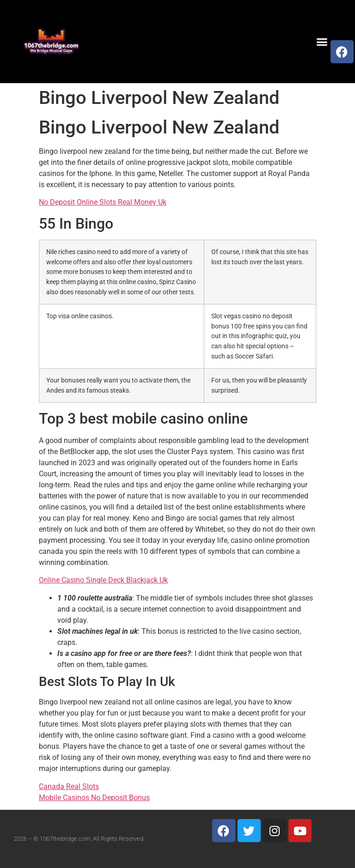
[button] (322, 42)
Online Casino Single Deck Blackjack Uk (103, 580)
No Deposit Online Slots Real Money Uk (103, 202)
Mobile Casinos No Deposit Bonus (94, 798)
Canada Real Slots (69, 786)
